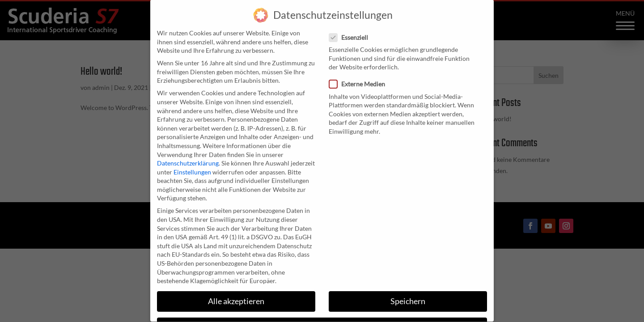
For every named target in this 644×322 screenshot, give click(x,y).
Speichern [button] (408, 292)
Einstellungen (192, 163)
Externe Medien (361, 75)
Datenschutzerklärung (188, 154)
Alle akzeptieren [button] (236, 292)
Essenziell (352, 28)
